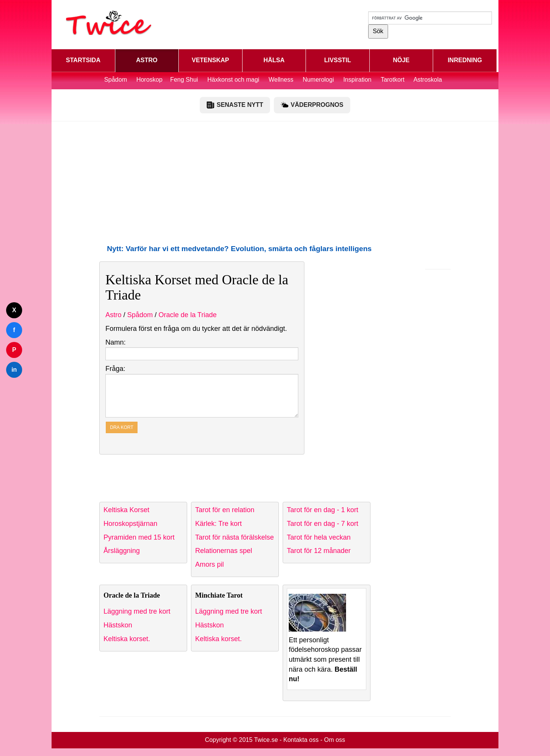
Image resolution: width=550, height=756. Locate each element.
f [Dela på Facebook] (14, 330)
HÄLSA (274, 60)
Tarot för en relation (225, 510)
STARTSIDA (83, 60)
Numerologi (318, 80)
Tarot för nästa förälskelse (235, 537)
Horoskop (149, 80)
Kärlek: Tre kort (218, 524)
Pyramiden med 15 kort (139, 537)
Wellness (281, 80)
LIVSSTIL (338, 60)
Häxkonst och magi (233, 80)
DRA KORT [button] (122, 427)
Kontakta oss (301, 740)
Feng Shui (185, 80)
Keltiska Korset (126, 510)
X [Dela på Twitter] (14, 310)
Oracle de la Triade (188, 315)
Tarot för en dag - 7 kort (323, 524)
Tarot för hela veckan (319, 537)
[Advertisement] (275, 182)
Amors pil (209, 564)
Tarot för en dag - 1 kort (323, 510)
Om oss (334, 740)
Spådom (116, 80)
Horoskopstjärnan (130, 524)
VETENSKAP (210, 60)
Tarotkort (393, 80)
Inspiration (357, 80)
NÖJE (401, 60)
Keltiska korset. (127, 639)
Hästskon (118, 625)
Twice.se (266, 740)
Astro (113, 315)
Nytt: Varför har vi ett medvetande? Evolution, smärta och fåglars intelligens (239, 249)
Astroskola (428, 80)
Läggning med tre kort (137, 611)
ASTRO (147, 60)
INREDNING (465, 60)
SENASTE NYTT (235, 105)
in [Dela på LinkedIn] (14, 370)
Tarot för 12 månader (319, 551)
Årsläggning (122, 551)
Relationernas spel (224, 551)
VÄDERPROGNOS (312, 105)
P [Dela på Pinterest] (14, 350)
